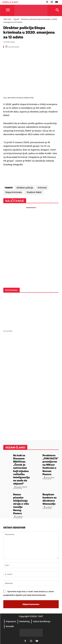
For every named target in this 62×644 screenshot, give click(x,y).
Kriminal (42, 188)
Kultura (50, 477)
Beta (13, 42)
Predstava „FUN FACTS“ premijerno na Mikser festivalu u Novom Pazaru (51, 465)
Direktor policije (25, 188)
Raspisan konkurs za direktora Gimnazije (50, 499)
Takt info (7, 19)
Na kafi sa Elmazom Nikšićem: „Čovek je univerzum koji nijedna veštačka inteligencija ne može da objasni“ (21, 469)
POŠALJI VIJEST (10, 2)
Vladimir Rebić (34, 192)
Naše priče (22, 487)
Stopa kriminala (13, 192)
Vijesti (16, 19)
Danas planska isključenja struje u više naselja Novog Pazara (21, 504)
